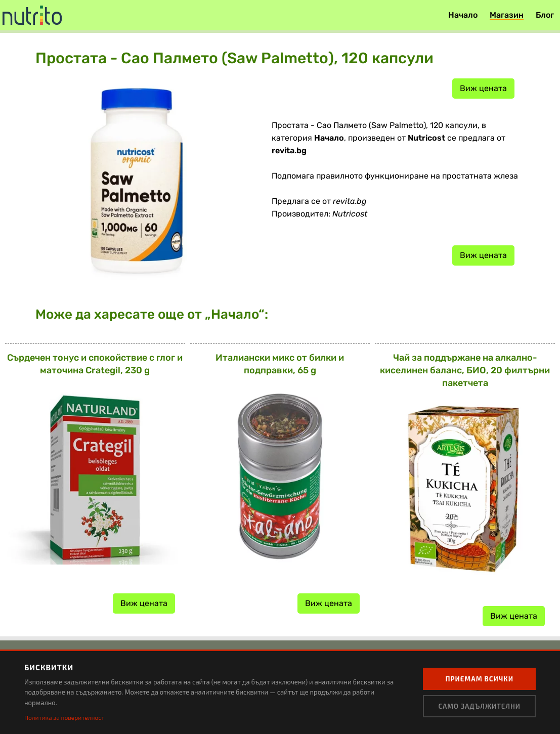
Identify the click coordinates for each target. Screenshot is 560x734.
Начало (463, 15)
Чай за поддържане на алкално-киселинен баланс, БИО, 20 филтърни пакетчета (465, 370)
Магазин (507, 15)
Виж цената (483, 88)
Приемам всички (479, 679)
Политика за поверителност (64, 717)
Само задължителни (479, 706)
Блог (545, 15)
